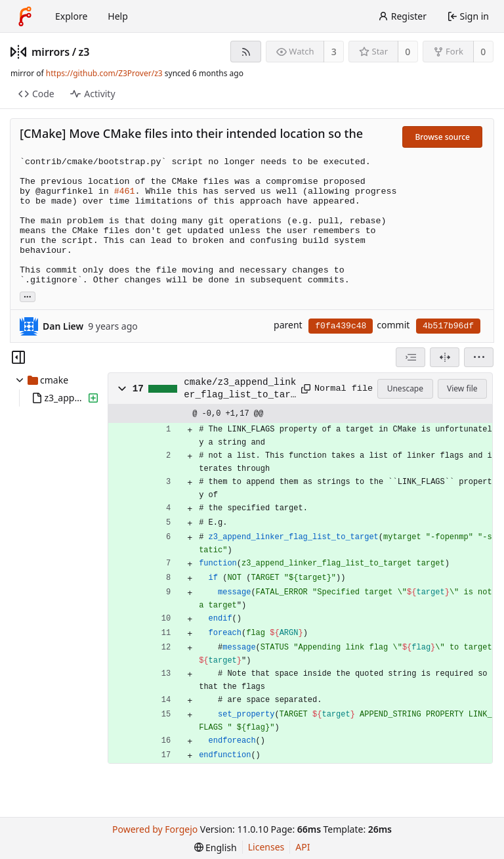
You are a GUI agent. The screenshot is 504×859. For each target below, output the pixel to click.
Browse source (442, 137)
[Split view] (445, 357)
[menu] (479, 357)
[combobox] (410, 357)
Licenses (266, 847)
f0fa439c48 (341, 326)
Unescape (405, 388)
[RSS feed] (246, 52)
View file (462, 388)
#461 (125, 191)
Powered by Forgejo (155, 829)
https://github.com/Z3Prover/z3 (104, 73)
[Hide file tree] (18, 357)
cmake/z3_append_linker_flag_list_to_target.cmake (240, 389)
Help (118, 16)
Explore (71, 16)
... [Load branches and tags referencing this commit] (28, 296)
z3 (84, 52)
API (303, 847)
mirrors (51, 52)
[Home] (25, 16)
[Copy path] (303, 389)
